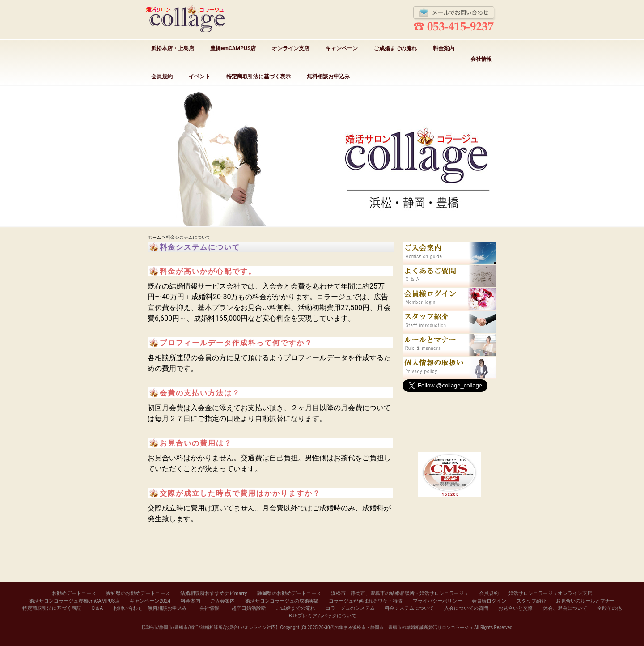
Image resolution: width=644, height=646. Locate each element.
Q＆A (97, 608)
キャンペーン (342, 48)
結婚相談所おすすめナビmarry (214, 593)
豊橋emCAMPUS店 (233, 48)
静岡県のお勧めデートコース (289, 593)
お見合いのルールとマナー (585, 601)
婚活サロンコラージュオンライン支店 (550, 593)
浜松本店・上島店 (173, 48)
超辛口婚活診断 (249, 608)
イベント (199, 76)
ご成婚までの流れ (395, 48)
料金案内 (444, 48)
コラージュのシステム (350, 608)
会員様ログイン (489, 601)
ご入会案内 (222, 601)
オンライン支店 (291, 48)
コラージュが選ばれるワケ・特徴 (366, 601)
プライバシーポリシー (437, 601)
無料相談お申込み (328, 76)
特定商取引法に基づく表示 (258, 76)
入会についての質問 (466, 608)
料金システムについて (409, 608)
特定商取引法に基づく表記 (52, 608)
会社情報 (481, 59)
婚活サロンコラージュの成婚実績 (282, 601)
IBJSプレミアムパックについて (322, 616)
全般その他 (609, 608)
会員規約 (162, 76)
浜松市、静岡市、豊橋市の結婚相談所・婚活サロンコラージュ (400, 593)
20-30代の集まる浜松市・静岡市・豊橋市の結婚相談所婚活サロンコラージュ (396, 627)
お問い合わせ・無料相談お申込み (150, 608)
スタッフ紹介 (531, 601)
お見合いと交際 (515, 608)
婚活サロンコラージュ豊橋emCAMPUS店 (74, 601)
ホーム (154, 237)
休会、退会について (565, 608)
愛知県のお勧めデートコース (138, 593)
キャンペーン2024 (150, 601)
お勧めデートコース (74, 593)
